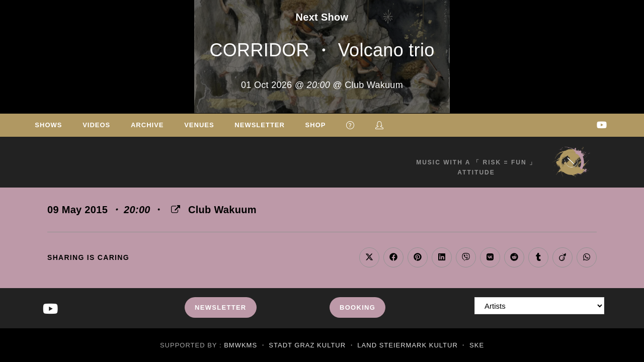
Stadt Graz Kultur (307, 345)
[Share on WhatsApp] (587, 257)
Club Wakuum (222, 210)
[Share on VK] (490, 257)
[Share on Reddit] (514, 257)
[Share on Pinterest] (418, 257)
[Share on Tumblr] (538, 257)
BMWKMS (240, 345)
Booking (357, 307)
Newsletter (221, 307)
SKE (477, 345)
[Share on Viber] (466, 257)
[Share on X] (369, 257)
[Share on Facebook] (393, 257)
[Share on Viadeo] (562, 257)
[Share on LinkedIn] (442, 257)
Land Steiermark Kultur (407, 345)
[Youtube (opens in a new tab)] (602, 125)
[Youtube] (50, 309)
